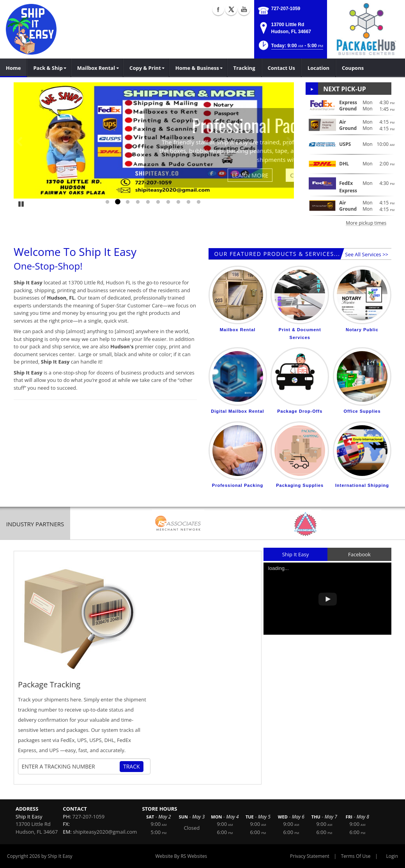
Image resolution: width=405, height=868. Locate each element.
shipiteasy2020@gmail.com (105, 832)
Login (392, 856)
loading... (279, 568)
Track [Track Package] (132, 766)
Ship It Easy (296, 554)
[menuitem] (49, 68)
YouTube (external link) (244, 9)
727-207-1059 (286, 9)
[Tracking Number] (71, 767)
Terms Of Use (356, 856)
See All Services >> (367, 254)
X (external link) (231, 9)
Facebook (359, 554)
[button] (290, 48)
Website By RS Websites (181, 856)
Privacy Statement (310, 856)
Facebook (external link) (218, 9)
